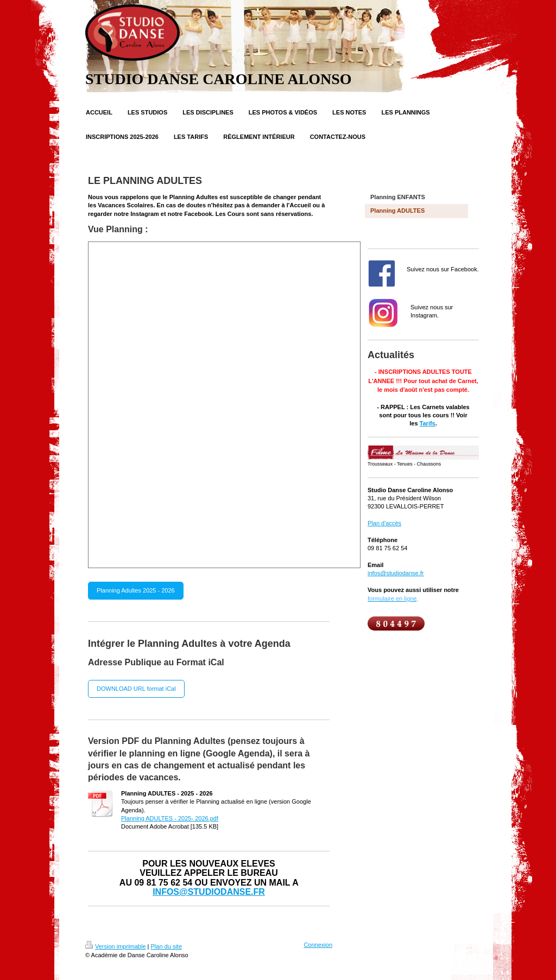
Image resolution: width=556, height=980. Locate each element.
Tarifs (428, 423)
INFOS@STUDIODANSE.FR (209, 892)
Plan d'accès (384, 523)
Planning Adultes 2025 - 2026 (136, 590)
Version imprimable (116, 946)
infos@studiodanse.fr (396, 573)
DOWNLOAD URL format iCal (136, 689)
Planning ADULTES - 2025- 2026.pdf (170, 818)
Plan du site (166, 946)
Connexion (318, 945)
